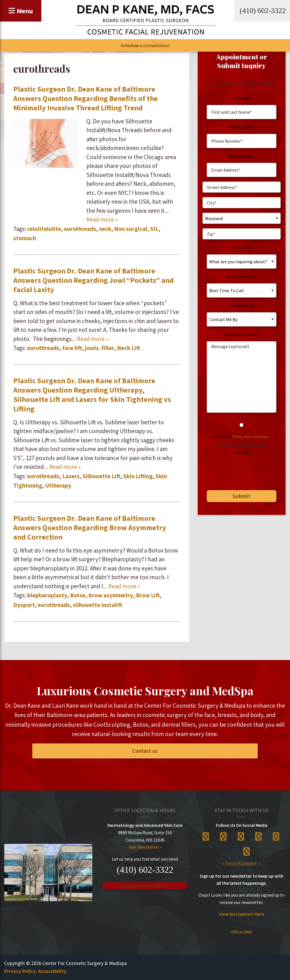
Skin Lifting (138, 476)
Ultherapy (58, 485)
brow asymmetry (111, 595)
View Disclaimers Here (242, 914)
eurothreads (80, 229)
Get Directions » (145, 847)
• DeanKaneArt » (242, 863)
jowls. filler (99, 348)
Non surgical (131, 229)
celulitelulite (44, 229)
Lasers (71, 476)
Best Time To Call (241, 277)
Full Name (241, 98)
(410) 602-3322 (263, 11)
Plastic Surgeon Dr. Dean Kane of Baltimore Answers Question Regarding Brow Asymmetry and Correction (90, 527)
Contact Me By (242, 305)
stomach (25, 238)
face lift (72, 348)
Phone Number (242, 127)
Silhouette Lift (101, 476)
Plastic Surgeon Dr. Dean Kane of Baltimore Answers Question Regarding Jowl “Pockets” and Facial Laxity (94, 280)
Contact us (145, 751)
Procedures (241, 247)
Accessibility (52, 971)
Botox (78, 595)
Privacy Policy (20, 971)
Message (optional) (241, 334)
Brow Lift (148, 595)
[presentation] (246, 471)
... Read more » (90, 339)
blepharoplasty (47, 595)
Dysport (24, 605)
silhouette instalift (97, 605)
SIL (154, 229)
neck (105, 229)
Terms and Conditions (250, 437)
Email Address (241, 156)
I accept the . (240, 437)
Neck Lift (129, 348)
